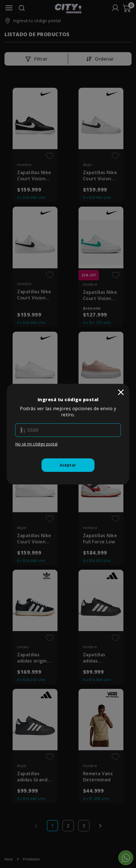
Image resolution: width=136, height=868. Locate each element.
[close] (121, 392)
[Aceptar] (68, 465)
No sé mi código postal (36, 444)
